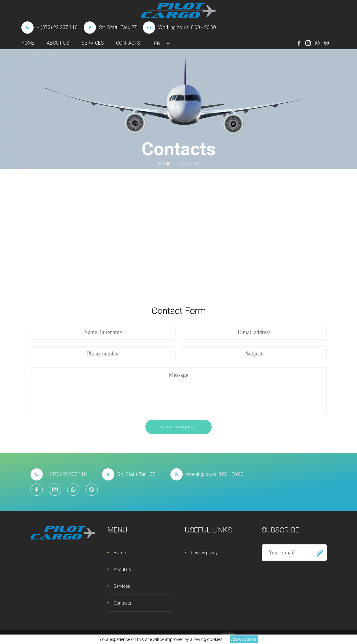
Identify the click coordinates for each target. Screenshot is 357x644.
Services (93, 43)
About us (58, 43)
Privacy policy (204, 553)
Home (28, 43)
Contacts (128, 43)
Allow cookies (244, 639)
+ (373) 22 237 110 (49, 28)
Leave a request (178, 427)
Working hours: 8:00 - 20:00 (179, 28)
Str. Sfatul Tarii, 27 (110, 28)
